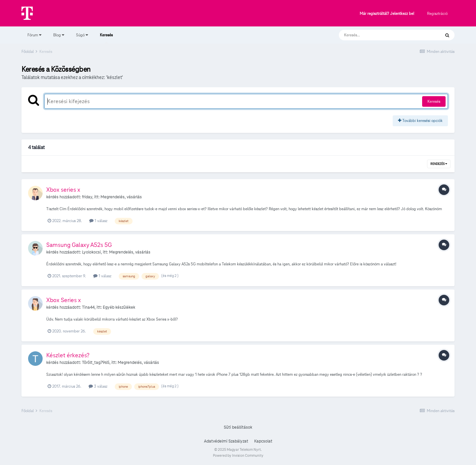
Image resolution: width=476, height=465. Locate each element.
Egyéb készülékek (119, 307)
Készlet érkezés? (68, 355)
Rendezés (439, 164)
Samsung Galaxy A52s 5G (79, 245)
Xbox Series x (64, 300)
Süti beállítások (238, 427)
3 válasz (98, 386)
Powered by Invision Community (238, 455)
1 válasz (98, 221)
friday (87, 197)
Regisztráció (437, 13)
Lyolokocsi (91, 252)
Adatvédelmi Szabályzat (226, 441)
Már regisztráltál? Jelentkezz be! (387, 14)
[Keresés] (383, 35)
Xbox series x (63, 190)
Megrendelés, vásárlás (121, 197)
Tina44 (88, 307)
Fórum (34, 35)
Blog (59, 35)
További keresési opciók (420, 120)
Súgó (82, 35)
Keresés (106, 38)
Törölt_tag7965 (96, 363)
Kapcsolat (263, 441)
